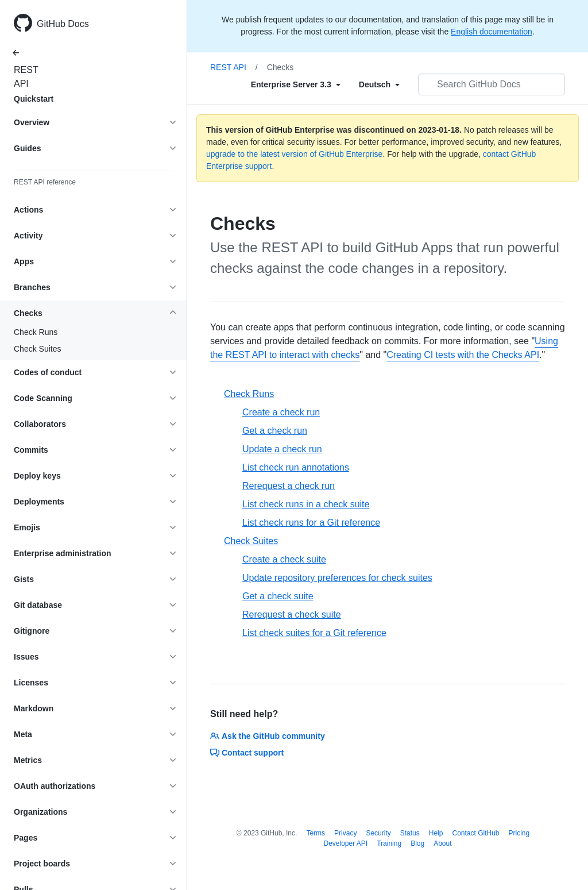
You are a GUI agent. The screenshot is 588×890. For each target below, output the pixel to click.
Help (436, 833)
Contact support (247, 753)
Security (378, 833)
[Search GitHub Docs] (492, 84)
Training (389, 843)
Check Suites (37, 349)
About (442, 843)
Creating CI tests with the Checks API (463, 355)
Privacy (345, 833)
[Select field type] (296, 84)
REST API (23, 77)
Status (410, 833)
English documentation (492, 32)
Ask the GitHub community (268, 736)
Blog (417, 843)
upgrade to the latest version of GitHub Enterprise (294, 154)
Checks (281, 67)
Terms (316, 833)
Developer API (345, 843)
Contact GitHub (475, 833)
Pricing (519, 833)
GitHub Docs (63, 24)
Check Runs (36, 332)
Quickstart (34, 99)
